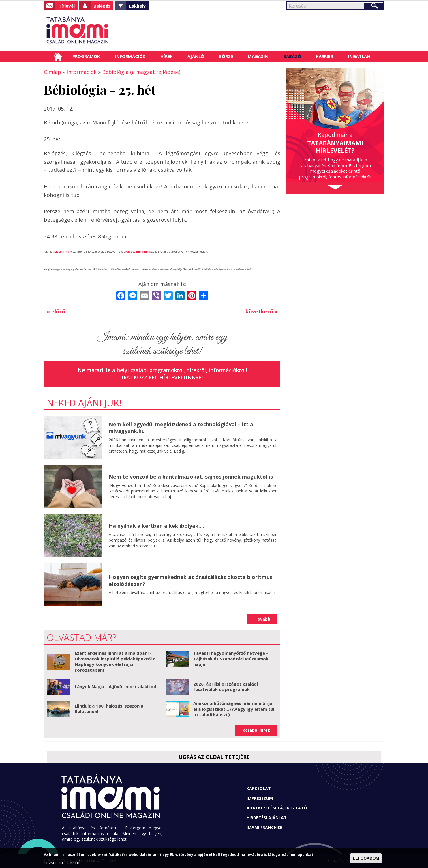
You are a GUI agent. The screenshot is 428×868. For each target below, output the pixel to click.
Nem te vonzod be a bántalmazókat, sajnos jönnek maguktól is (191, 477)
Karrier (324, 56)
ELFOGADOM (366, 858)
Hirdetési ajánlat (267, 818)
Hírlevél (66, 6)
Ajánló (196, 56)
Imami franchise (264, 827)
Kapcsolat (259, 788)
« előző (56, 311)
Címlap (58, 56)
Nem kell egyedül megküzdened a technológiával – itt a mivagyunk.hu (181, 428)
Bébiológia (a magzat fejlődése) (141, 72)
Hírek (167, 56)
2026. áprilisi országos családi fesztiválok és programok (226, 687)
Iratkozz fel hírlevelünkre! (162, 377)
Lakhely (137, 6)
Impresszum (260, 798)
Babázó (292, 56)
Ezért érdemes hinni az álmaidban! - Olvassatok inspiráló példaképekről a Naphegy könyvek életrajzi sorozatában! (115, 661)
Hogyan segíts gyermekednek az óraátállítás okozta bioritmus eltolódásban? (190, 580)
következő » (261, 311)
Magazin (258, 56)
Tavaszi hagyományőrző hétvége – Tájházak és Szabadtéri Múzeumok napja (231, 659)
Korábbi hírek (256, 730)
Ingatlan (359, 56)
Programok (86, 56)
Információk (130, 56)
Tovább (262, 619)
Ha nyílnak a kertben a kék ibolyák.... (156, 526)
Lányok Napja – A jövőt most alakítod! (116, 686)
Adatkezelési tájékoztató (277, 808)
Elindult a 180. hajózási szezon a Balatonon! (109, 709)
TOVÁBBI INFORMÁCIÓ (62, 863)
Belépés (102, 6)
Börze (226, 56)
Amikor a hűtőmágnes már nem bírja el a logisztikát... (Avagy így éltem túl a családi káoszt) (234, 709)
